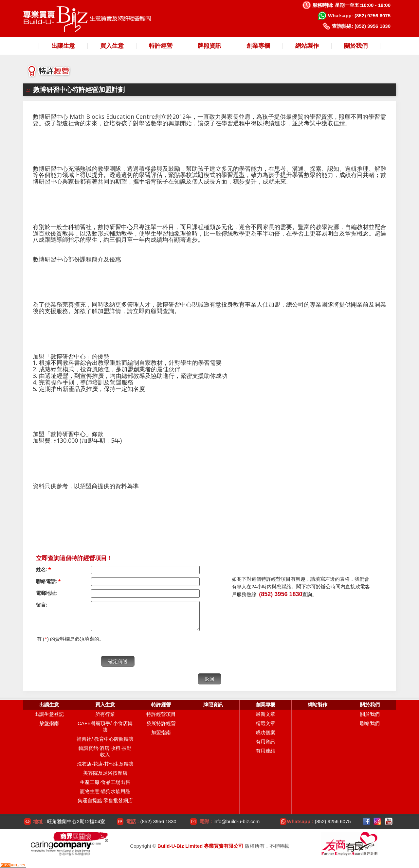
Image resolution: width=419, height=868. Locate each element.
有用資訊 (265, 742)
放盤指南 (49, 723)
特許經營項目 (161, 714)
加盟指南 (161, 732)
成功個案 (265, 732)
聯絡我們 (370, 723)
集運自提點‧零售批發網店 (105, 800)
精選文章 (265, 723)
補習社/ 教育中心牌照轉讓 (105, 739)
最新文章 (265, 714)
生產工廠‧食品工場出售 (105, 782)
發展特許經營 (161, 723)
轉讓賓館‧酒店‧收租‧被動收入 (105, 751)
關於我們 (370, 714)
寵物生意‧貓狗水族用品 (105, 791)
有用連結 (265, 751)
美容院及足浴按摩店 (105, 773)
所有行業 (105, 714)
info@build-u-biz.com (237, 821)
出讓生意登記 (49, 714)
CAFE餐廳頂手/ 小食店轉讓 (105, 726)
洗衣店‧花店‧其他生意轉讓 (105, 764)
